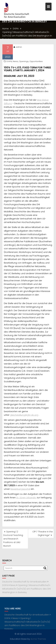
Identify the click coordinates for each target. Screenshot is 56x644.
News (15, 62)
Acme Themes (38, 639)
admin (18, 47)
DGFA (9, 62)
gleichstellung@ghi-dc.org (24, 415)
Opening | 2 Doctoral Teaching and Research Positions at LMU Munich (13, 539)
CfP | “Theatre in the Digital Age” (43, 533)
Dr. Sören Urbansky (26, 498)
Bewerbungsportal (20, 489)
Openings (24, 62)
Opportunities (36, 62)
